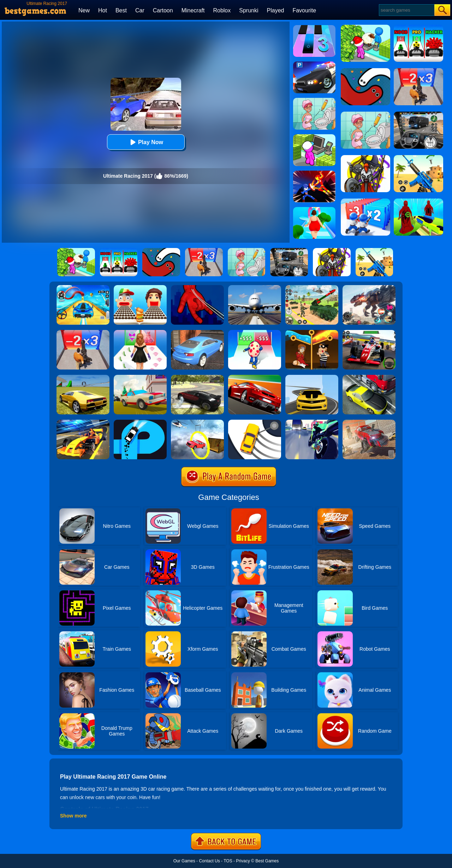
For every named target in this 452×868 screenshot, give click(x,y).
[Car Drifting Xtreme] (197, 377)
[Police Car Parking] (314, 64)
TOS (228, 861)
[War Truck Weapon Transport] (312, 288)
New (84, 10)
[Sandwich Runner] (140, 288)
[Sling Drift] (255, 422)
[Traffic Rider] (312, 422)
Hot (103, 10)
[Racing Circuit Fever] (369, 332)
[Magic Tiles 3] (314, 28)
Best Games (267, 861)
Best (121, 10)
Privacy (243, 861)
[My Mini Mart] (314, 137)
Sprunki (249, 10)
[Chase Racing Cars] (255, 377)
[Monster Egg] (255, 332)
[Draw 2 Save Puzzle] (314, 100)
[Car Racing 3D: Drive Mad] (83, 288)
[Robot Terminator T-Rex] (369, 288)
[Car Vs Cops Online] (140, 377)
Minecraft (193, 10)
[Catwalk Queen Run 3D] (140, 332)
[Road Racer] (312, 377)
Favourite (304, 10)
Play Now (146, 142)
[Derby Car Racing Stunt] (369, 422)
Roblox (222, 10)
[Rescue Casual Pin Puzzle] (312, 332)
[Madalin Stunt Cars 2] (83, 377)
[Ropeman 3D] (197, 288)
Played (276, 10)
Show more (73, 816)
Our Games (184, 861)
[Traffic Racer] (369, 377)
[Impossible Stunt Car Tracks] (197, 422)
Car (140, 10)
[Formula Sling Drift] (83, 422)
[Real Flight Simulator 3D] (255, 288)
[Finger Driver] (140, 422)
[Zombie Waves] (83, 332)
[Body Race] (314, 209)
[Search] (406, 10)
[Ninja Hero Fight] (314, 173)
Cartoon (163, 10)
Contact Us (209, 861)
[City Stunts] (197, 332)
